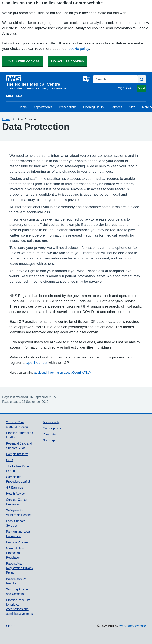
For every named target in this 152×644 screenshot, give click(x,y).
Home (23, 107)
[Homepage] (44, 81)
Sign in (11, 626)
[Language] (87, 79)
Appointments (43, 107)
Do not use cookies (67, 61)
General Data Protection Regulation (15, 553)
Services (116, 107)
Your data (49, 434)
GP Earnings (15, 487)
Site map (49, 440)
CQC (9, 460)
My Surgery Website (132, 626)
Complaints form (17, 454)
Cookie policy (52, 428)
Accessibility (51, 422)
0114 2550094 (58, 88)
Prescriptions (68, 107)
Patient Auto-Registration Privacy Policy (20, 568)
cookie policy (79, 49)
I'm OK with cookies (23, 61)
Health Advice (15, 494)
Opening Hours (93, 107)
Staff (132, 107)
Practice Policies (17, 542)
